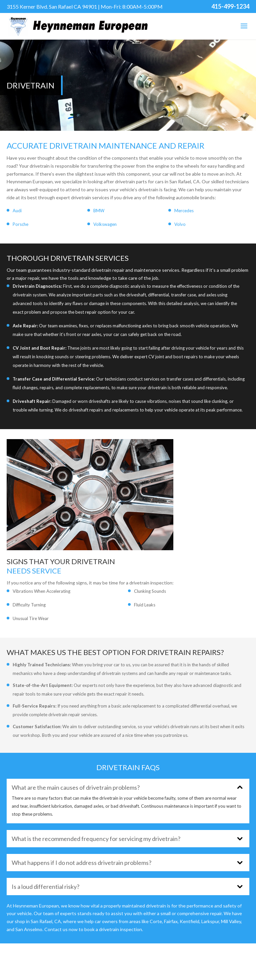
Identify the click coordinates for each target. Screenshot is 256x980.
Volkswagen (105, 224)
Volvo (180, 224)
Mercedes (184, 211)
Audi (17, 211)
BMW (99, 211)
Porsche (20, 224)
